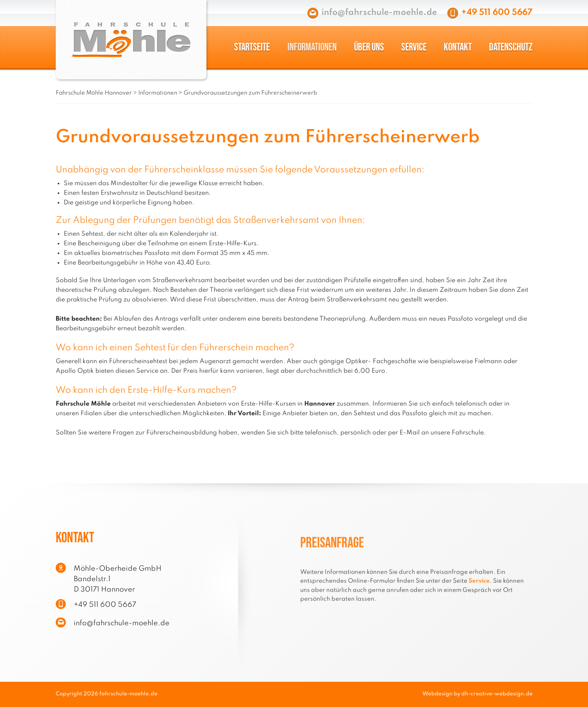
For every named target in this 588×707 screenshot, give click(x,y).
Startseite (252, 47)
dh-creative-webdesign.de (497, 694)
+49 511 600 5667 (497, 13)
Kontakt (458, 47)
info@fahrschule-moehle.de (379, 13)
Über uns (369, 47)
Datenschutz (511, 47)
